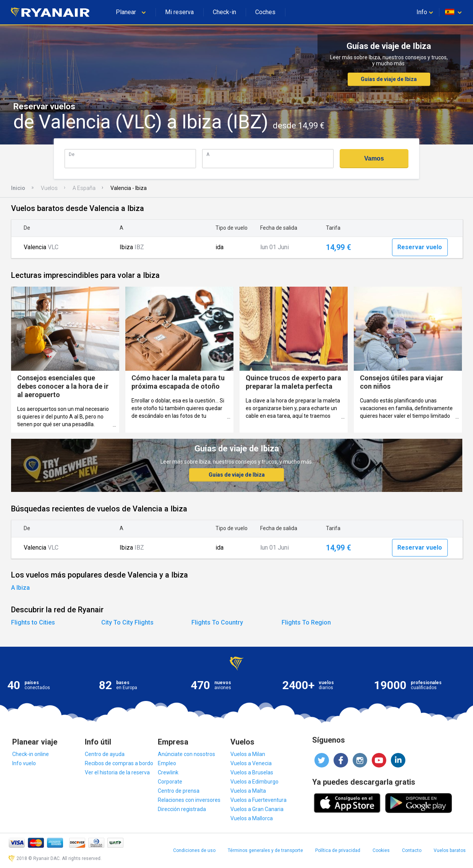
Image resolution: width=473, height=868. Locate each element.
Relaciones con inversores (189, 800)
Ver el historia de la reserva (117, 772)
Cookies (381, 850)
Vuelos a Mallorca (252, 818)
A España (84, 188)
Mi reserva (179, 12)
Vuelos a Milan (248, 754)
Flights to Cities (33, 622)
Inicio (18, 188)
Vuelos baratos (450, 850)
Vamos (374, 158)
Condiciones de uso (194, 850)
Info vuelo (24, 763)
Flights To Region (306, 622)
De (72, 154)
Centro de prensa (179, 791)
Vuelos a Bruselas (252, 772)
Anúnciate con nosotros (186, 754)
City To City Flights (127, 622)
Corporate (170, 782)
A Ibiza (20, 588)
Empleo (167, 763)
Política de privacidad (338, 850)
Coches (265, 12)
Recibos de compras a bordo (119, 763)
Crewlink (168, 772)
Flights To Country (217, 622)
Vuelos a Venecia (251, 763)
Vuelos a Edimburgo (254, 782)
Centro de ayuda (105, 754)
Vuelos (49, 188)
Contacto (412, 850)
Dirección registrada (182, 809)
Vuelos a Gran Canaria (257, 809)
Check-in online (31, 754)
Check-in (224, 12)
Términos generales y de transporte (265, 850)
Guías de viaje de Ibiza (389, 79)
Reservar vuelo (420, 247)
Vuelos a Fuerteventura (258, 800)
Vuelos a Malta (248, 791)
